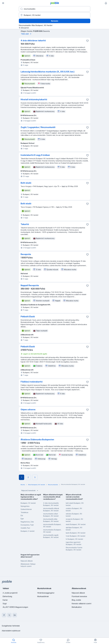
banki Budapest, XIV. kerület (76, 533)
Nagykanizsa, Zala (27, 522)
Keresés (55, 21)
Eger (22, 519)
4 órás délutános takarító (33, 41)
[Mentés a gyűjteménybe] (87, 41)
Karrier (5, 600)
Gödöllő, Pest (25, 528)
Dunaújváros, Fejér (27, 525)
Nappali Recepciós (30, 285)
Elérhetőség (7, 596)
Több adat (26, 34)
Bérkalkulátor (77, 607)
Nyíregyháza (25, 506)
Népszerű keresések (30, 491)
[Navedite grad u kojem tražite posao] (55, 15)
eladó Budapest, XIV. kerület (76, 524)
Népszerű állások (27, 561)
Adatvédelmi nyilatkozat (11, 631)
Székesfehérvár (26, 509)
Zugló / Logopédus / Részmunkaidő (38, 127)
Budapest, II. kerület (28, 531)
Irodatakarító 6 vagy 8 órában (35, 155)
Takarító (25, 224)
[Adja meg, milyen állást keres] (55, 9)
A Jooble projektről (10, 593)
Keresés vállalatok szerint (82, 604)
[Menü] (3, 3)
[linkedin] (15, 615)
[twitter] (9, 615)
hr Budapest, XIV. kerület (74, 539)
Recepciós (26, 254)
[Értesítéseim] (106, 3)
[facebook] (4, 615)
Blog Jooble (76, 600)
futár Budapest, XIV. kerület (76, 536)
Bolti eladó (26, 183)
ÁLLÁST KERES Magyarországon (15, 607)
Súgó (5, 604)
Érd (22, 516)
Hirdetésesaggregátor (46, 593)
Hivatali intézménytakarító (34, 99)
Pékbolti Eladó (28, 317)
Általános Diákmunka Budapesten (37, 440)
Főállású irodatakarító (32, 382)
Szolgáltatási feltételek (11, 626)
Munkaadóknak (43, 596)
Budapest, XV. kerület (28, 503)
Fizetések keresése (79, 596)
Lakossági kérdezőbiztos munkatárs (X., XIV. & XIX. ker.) (48, 72)
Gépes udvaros (28, 410)
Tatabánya (24, 512)
